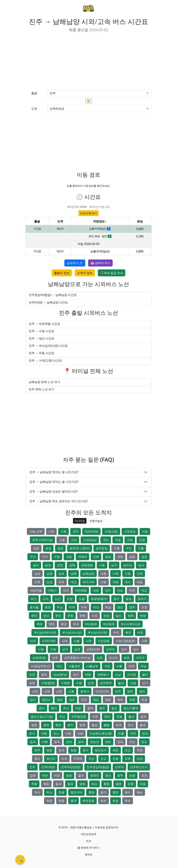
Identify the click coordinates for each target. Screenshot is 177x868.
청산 (108, 775)
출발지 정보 (62, 273)
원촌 (82, 725)
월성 (95, 725)
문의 (58, 616)
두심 (60, 607)
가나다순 (80, 521)
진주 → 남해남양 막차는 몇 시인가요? (54, 482)
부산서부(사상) (131, 624)
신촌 (59, 691)
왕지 (54, 708)
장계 (57, 742)
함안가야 (76, 792)
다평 (128, 574)
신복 (47, 691)
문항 (70, 616)
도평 (82, 599)
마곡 (72, 607)
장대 (69, 742)
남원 (49, 574)
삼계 (77, 649)
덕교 (144, 590)
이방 (80, 733)
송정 (32, 683)
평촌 (119, 784)
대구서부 (88, 582)
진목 (128, 759)
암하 (130, 691)
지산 (91, 759)
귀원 (120, 557)
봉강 (64, 624)
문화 (82, 616)
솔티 (145, 675)
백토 (40, 624)
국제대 (82, 557)
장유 (108, 742)
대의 (66, 590)
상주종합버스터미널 (77, 658)
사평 (41, 649)
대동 (103, 582)
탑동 (82, 784)
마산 (96, 607)
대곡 (61, 582)
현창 (49, 801)
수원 (79, 683)
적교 (132, 742)
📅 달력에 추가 (100, 263)
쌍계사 (85, 691)
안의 (118, 691)
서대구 (140, 658)
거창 (145, 531)
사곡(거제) (49, 641)
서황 (119, 666)
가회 (63, 531)
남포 (61, 574)
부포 (116, 632)
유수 (131, 725)
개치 (76, 531)
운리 (107, 717)
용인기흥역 (131, 708)
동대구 (142, 599)
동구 (116, 599)
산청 (53, 649)
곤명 (130, 540)
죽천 (140, 750)
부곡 (76, 624)
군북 (96, 557)
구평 (57, 557)
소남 (118, 675)
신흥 (71, 691)
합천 (116, 792)
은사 (32, 733)
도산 (58, 599)
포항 (131, 784)
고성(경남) (90, 540)
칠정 (70, 784)
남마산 (128, 565)
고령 (62, 540)
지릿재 (78, 759)
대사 (128, 582)
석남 (143, 666)
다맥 (116, 574)
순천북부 (106, 683)
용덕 (90, 708)
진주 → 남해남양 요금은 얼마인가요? (54, 491)
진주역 (119, 767)
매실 (108, 607)
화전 (103, 801)
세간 (76, 675)
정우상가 (101, 750)
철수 (81, 775)
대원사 (52, 590)
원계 (143, 717)
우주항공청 (79, 717)
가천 (51, 531)
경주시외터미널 (42, 540)
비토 (140, 632)
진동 (116, 759)
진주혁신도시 (139, 767)
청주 (120, 775)
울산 (131, 717)
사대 (65, 641)
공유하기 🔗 (75, 263)
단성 (49, 582)
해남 (140, 792)
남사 (141, 565)
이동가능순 (96, 521)
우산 (62, 717)
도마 (46, 599)
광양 (60, 548)
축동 (46, 784)
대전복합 (81, 590)
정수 (86, 750)
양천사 (46, 700)
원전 (58, 725)
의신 (56, 733)
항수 (128, 792)
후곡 (128, 801)
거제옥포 (130, 531)
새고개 (113, 658)
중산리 (51, 759)
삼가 (65, 649)
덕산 (33, 599)
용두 (102, 708)
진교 (103, 759)
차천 (57, 775)
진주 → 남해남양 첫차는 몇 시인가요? (54, 472)
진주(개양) (48, 767)
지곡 (64, 759)
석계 (131, 666)
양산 (33, 700)
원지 (70, 725)
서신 (59, 666)
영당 (96, 700)
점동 (49, 750)
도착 (34, 109)
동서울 (34, 607)
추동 (34, 784)
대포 (120, 590)
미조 (95, 616)
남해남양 (88, 574)
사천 (89, 641)
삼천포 (110, 649)
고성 (74, 540)
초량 (132, 775)
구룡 (117, 548)
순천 (91, 683)
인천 (133, 733)
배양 (143, 616)
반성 (107, 616)
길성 (48, 565)
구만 (129, 548)
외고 (66, 708)
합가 (103, 792)
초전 (144, 775)
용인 (114, 708)
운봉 (119, 717)
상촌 (100, 658)
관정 (48, 548)
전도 (144, 742)
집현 (33, 775)
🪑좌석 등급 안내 (112, 273)
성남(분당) (60, 675)
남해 (74, 574)
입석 (33, 742)
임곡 (145, 733)
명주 (132, 607)
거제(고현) (111, 531)
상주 (55, 658)
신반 (35, 691)
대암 (140, 582)
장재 (120, 742)
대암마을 (36, 590)
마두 (84, 607)
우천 (95, 717)
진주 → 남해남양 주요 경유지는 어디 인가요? (59, 501)
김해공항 (87, 565)
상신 (136, 649)
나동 (102, 565)
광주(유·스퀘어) (80, 548)
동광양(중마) (99, 599)
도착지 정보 (85, 273)
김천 (60, 565)
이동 (68, 733)
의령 (44, 733)
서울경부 (74, 666)
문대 (34, 616)
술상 (121, 683)
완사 (42, 708)
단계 (140, 574)
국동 (69, 557)
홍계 (74, 801)
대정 (96, 590)
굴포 (108, 557)
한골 (61, 792)
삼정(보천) (93, 649)
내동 (103, 574)
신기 (145, 683)
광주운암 (102, 548)
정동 (74, 750)
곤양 (142, 540)
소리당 (131, 675)
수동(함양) (48, 683)
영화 (108, 700)
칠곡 (58, 784)
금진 (144, 557)
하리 (37, 792)
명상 (120, 607)
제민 (116, 750)
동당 (129, 599)
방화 (131, 616)
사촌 (144, 641)
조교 (128, 750)
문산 (46, 616)
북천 (128, 632)
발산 (119, 616)
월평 (107, 725)
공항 (36, 548)
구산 (33, 557)
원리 (46, 725)
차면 (45, 775)
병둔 (52, 624)
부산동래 (91, 624)
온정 (144, 700)
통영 (107, 784)
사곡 (33, 641)
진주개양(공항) (71, 767)
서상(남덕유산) (40, 666)
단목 (37, 582)
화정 (116, 801)
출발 (34, 93)
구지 (45, 557)
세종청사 (103, 675)
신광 (133, 683)
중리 (37, 759)
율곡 (143, 725)
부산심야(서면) (97, 632)
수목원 (65, 683)
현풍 (61, 801)
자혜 (45, 742)
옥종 (132, 700)
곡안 (106, 540)
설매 (44, 675)
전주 (37, 750)
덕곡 (132, 590)
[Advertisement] (56, 61)
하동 (143, 784)
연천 (84, 700)
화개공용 (88, 801)
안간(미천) (102, 691)
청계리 (95, 775)
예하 (120, 700)
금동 (132, 557)
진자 (32, 767)
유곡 (119, 725)
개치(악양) (91, 531)
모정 (144, 607)
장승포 (95, 742)
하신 (49, 792)
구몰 (141, 548)
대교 (74, 582)
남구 (114, 565)
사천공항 (104, 641)
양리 (142, 691)
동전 (48, 607)
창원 (69, 775)
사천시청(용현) (125, 641)
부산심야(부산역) (45, 632)
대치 (108, 590)
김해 (72, 565)
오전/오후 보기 (89, 213)
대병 (116, 582)
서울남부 (92, 666)
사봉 (77, 641)
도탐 (70, 599)
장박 (81, 742)
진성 (140, 759)
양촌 (60, 700)
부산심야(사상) (72, 632)
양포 (72, 700)
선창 (32, 675)
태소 (95, 784)
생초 (127, 658)
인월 (121, 733)
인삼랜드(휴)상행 (101, 733)
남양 (37, 574)
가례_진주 (36, 531)
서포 (107, 666)
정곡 (61, 750)
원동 (34, 725)
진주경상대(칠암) (98, 767)
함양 (91, 792)
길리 (36, 565)
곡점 (118, 540)
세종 (88, 675)
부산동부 (109, 624)
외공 (78, 708)
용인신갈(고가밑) (42, 717)
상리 (124, 649)
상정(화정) (39, 658)
